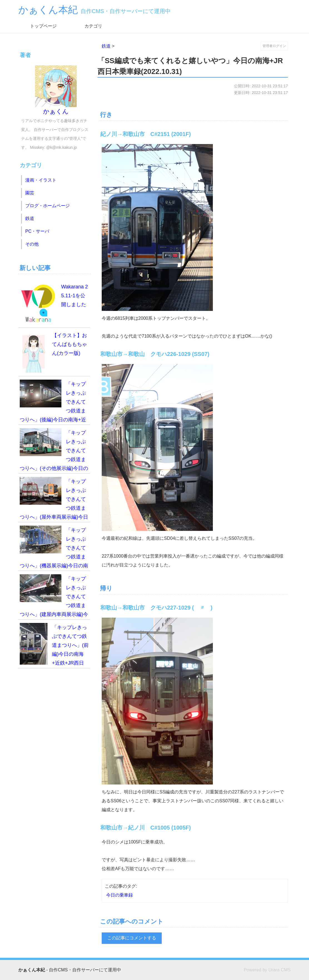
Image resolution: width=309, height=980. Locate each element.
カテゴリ (93, 26)
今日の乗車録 (119, 895)
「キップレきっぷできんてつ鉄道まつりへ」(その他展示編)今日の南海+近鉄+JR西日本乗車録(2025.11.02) (54, 451)
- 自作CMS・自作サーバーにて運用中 (70, 970)
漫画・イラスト (41, 180)
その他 (32, 244)
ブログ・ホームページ (48, 206)
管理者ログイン (274, 46)
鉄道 (106, 46)
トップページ (43, 26)
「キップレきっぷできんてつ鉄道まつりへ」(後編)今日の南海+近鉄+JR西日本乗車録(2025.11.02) (54, 402)
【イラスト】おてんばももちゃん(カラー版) (53, 352)
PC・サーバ (37, 231)
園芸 (30, 193)
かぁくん (56, 90)
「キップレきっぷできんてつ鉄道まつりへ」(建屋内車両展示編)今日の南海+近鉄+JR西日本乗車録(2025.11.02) (54, 597)
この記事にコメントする (132, 938)
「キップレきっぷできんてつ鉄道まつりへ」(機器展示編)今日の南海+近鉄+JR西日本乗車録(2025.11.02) (54, 548)
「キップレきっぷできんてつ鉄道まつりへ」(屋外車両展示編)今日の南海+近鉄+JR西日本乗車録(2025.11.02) (54, 500)
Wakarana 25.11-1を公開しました (54, 303)
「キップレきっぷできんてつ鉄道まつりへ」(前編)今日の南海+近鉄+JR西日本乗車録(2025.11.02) (54, 646)
